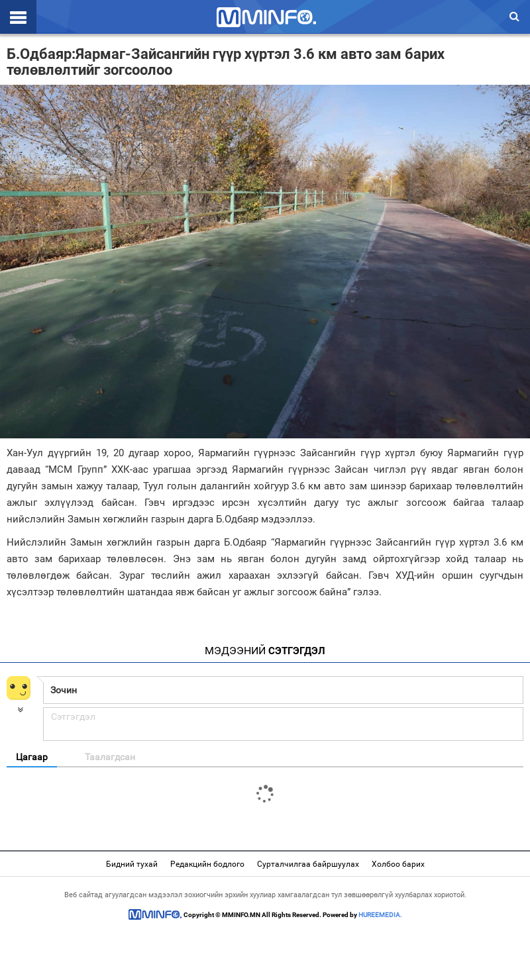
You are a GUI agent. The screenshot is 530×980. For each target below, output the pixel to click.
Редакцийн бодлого (207, 864)
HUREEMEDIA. (380, 915)
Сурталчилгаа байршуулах (308, 864)
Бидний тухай (132, 864)
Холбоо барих (398, 864)
